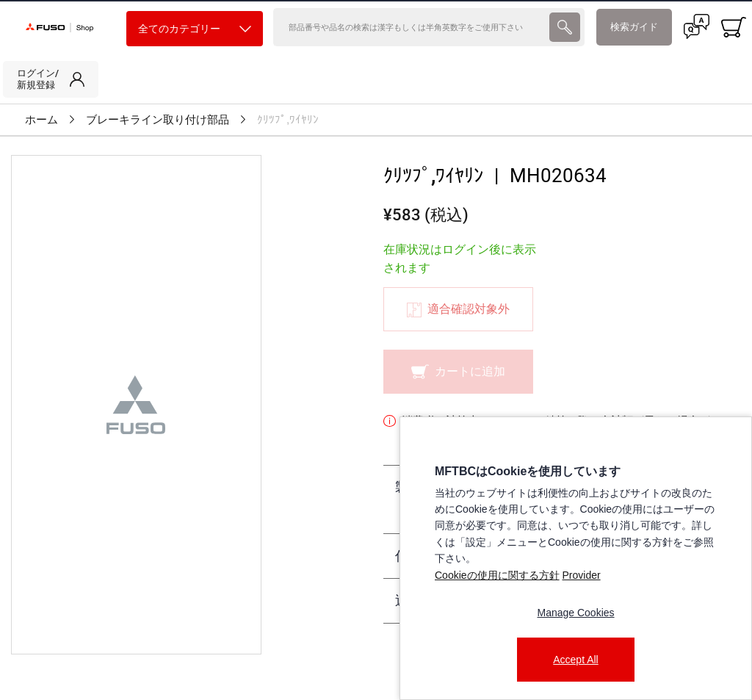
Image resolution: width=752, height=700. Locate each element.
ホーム (41, 120)
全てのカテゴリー (195, 29)
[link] (51, 79)
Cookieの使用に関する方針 (497, 575)
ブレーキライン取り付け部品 (158, 120)
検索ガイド (634, 27)
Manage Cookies (575, 613)
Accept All (575, 660)
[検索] (410, 27)
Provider (581, 575)
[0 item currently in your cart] (734, 27)
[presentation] (565, 27)
